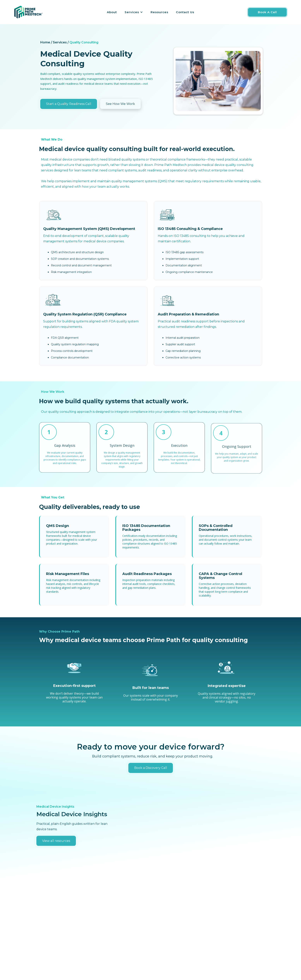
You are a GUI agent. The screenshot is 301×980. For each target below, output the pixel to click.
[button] (134, 12)
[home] (28, 12)
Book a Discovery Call (151, 770)
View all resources (56, 854)
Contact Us (185, 12)
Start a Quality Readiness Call (69, 104)
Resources (159, 12)
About (112, 12)
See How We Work (120, 104)
